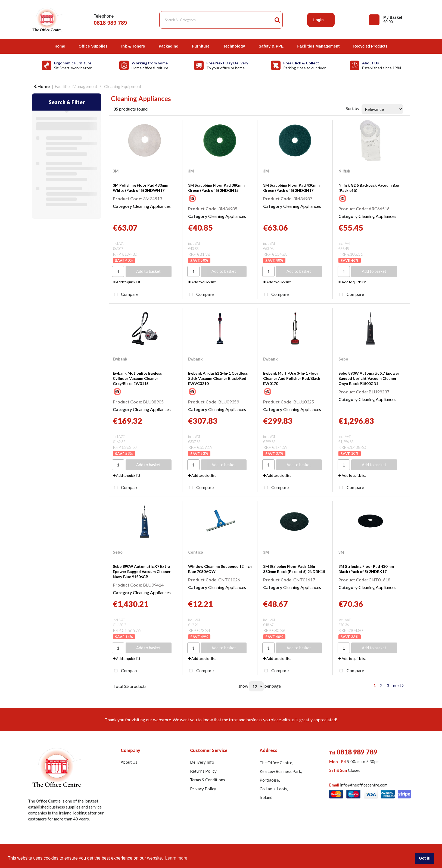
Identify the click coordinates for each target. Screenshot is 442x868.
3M (116, 171)
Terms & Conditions (208, 780)
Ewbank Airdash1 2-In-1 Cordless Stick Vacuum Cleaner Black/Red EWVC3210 (218, 378)
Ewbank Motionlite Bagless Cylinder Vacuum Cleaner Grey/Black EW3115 (137, 378)
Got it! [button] (425, 858)
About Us (129, 762)
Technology (234, 46)
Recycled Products (371, 46)
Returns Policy (203, 771)
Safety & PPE (271, 46)
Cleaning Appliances (152, 206)
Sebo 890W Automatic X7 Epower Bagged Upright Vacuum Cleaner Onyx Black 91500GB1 (369, 378)
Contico (196, 552)
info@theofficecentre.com (364, 785)
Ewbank (120, 359)
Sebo (343, 359)
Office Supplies (93, 46)
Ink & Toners (133, 46)
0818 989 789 (110, 23)
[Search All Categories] (221, 20)
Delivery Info (202, 762)
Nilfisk (344, 171)
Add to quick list (127, 282)
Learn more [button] (176, 858)
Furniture (201, 46)
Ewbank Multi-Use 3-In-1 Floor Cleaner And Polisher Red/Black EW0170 (292, 378)
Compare (125, 295)
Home (60, 46)
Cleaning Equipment (123, 86)
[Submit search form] (277, 20)
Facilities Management (318, 46)
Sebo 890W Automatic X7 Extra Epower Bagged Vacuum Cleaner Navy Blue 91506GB (142, 571)
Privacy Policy (203, 789)
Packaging (169, 46)
